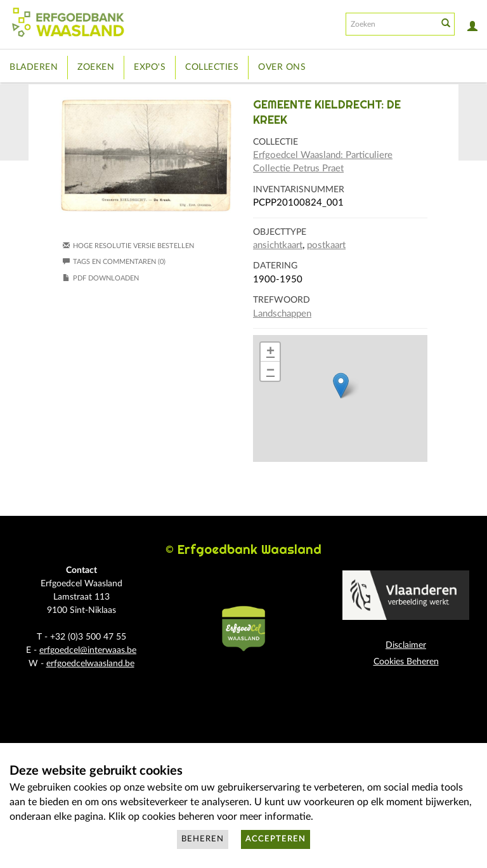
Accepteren (276, 839)
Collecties (212, 67)
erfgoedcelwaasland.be (90, 664)
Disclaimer (406, 645)
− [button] (270, 371)
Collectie (276, 142)
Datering (275, 266)
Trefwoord (282, 300)
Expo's (150, 67)
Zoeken (96, 67)
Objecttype (280, 232)
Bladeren (34, 67)
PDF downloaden (106, 278)
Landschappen (282, 314)
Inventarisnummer (299, 190)
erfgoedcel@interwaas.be (88, 650)
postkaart (326, 245)
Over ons (282, 67)
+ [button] (270, 352)
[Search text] (391, 24)
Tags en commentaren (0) (114, 262)
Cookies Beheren (406, 662)
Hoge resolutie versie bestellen (133, 246)
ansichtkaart (278, 245)
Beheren (203, 839)
